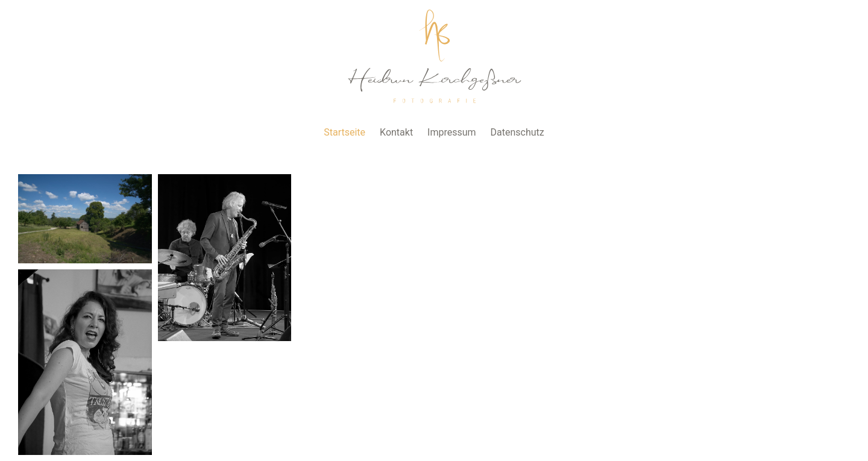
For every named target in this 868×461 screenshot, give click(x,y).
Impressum (452, 132)
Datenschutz (517, 132)
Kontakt (396, 132)
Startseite (344, 132)
